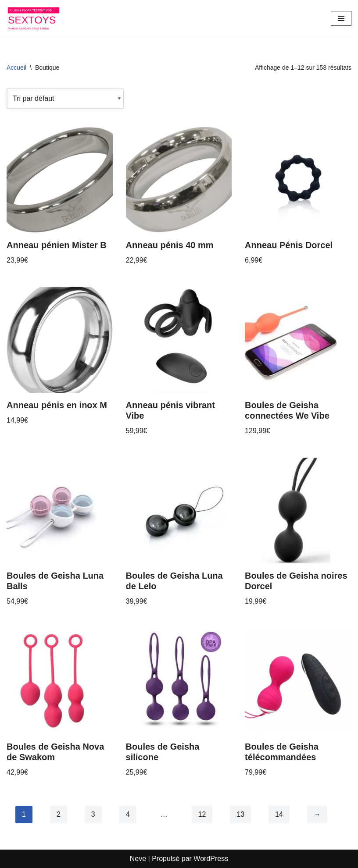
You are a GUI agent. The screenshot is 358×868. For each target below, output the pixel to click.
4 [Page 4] (128, 814)
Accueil (16, 68)
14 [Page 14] (279, 814)
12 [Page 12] (202, 814)
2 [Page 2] (59, 814)
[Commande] (65, 99)
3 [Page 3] (93, 814)
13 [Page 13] (240, 814)
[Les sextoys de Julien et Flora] (33, 18)
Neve (138, 859)
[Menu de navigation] (341, 18)
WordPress (211, 859)
